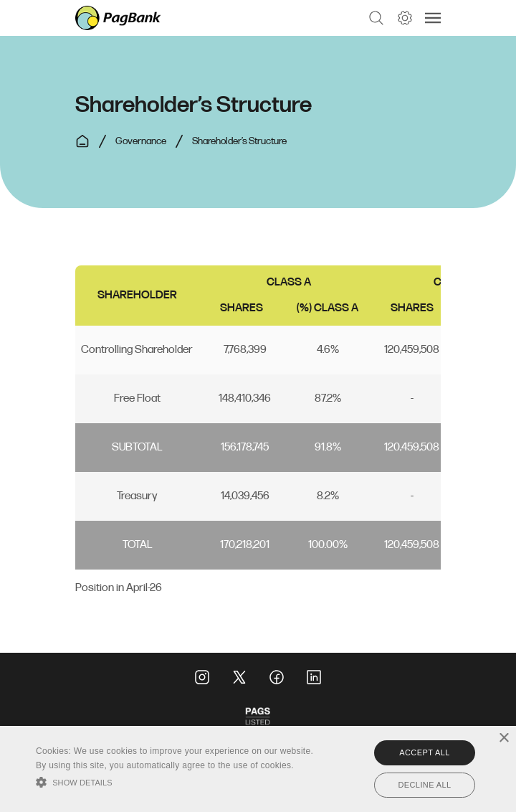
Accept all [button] (424, 752)
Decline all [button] (424, 785)
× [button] (503, 738)
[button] (376, 18)
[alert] (258, 769)
